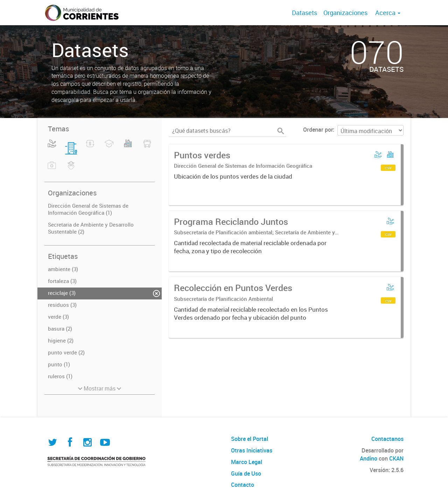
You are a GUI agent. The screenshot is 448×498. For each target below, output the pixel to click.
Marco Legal (247, 462)
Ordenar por (318, 130)
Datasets (304, 13)
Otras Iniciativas (252, 450)
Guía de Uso (246, 473)
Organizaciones (345, 13)
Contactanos (387, 439)
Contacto (243, 485)
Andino (369, 458)
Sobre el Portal (250, 439)
